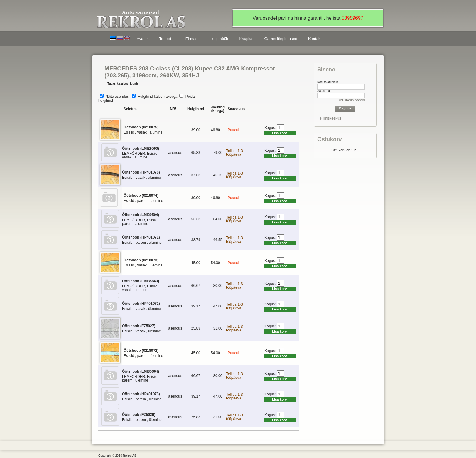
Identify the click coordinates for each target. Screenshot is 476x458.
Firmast (192, 39)
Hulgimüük (219, 39)
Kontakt (315, 39)
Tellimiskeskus (330, 118)
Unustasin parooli (352, 100)
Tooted (166, 40)
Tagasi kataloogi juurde (123, 84)
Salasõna (324, 91)
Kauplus (246, 39)
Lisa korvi (280, 133)
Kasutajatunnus (328, 82)
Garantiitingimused (281, 39)
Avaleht (143, 39)
